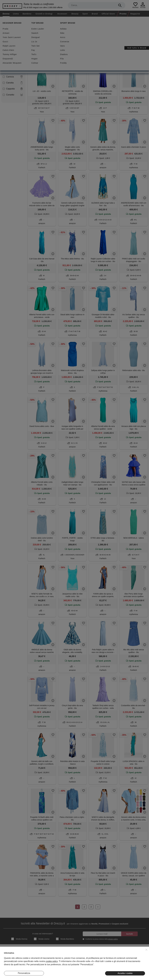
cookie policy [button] (52, 961)
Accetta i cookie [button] (125, 973)
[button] (146, 950)
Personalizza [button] (24, 973)
